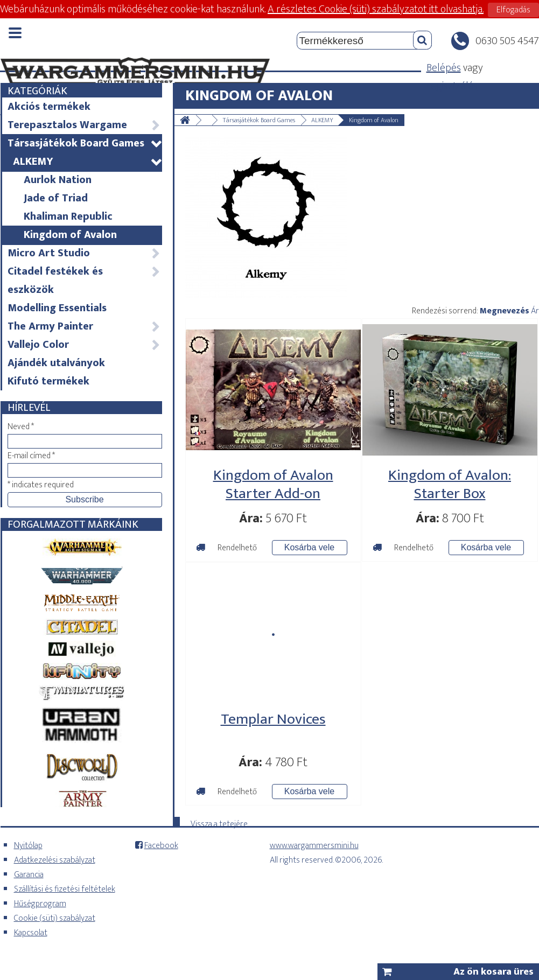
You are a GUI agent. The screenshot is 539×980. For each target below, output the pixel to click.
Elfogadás (513, 10)
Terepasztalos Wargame (84, 125)
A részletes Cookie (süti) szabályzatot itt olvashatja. (376, 9)
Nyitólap (28, 846)
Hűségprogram (40, 904)
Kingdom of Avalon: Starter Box (450, 484)
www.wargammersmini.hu (314, 846)
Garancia (29, 875)
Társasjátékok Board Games (84, 143)
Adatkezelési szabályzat (55, 860)
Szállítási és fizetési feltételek (65, 889)
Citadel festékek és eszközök (84, 281)
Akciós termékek (49, 107)
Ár (535, 311)
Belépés (444, 68)
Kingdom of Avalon (70, 235)
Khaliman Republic (68, 216)
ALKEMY (87, 162)
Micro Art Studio (84, 253)
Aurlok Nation (58, 180)
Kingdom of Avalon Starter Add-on (273, 484)
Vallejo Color (84, 345)
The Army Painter (84, 326)
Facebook (161, 846)
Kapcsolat (31, 933)
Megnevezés (505, 311)
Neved (21, 427)
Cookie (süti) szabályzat (55, 918)
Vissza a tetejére (219, 822)
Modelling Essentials (57, 308)
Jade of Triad (56, 198)
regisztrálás (452, 86)
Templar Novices (273, 719)
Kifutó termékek (48, 381)
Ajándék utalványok (56, 363)
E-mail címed (31, 456)
